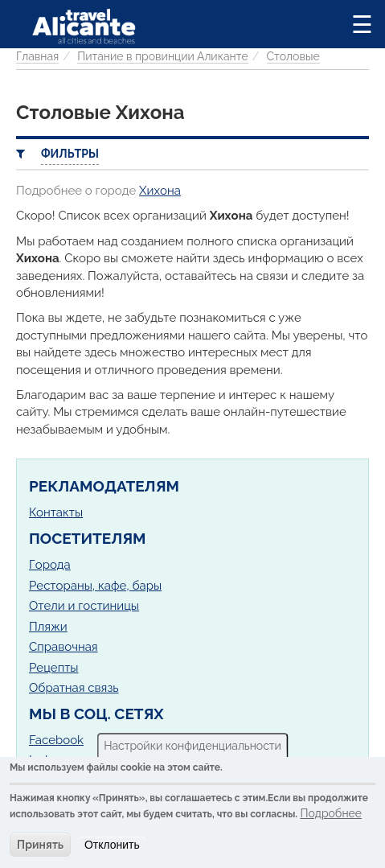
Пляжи (48, 627)
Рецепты (53, 668)
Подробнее (331, 813)
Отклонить (112, 845)
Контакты (56, 512)
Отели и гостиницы (84, 606)
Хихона (160, 191)
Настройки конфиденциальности (192, 746)
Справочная (63, 647)
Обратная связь (74, 688)
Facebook (56, 740)
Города (50, 565)
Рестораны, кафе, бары (95, 586)
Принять (40, 845)
